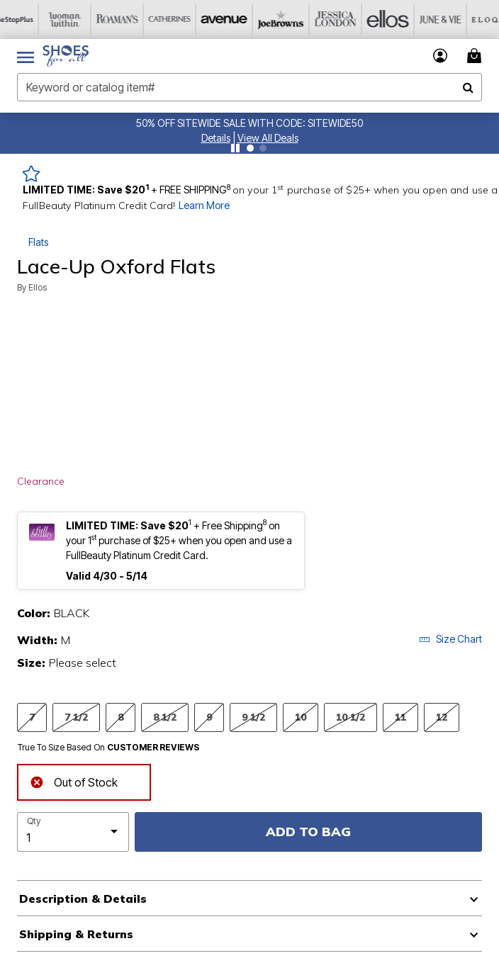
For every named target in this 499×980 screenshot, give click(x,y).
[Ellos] (393, 19)
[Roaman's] (131, 19)
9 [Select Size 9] (209, 717)
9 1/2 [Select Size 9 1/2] (253, 717)
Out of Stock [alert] (74, 781)
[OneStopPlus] (26, 19)
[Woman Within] (79, 19)
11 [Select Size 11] (400, 717)
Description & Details (83, 899)
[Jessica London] (341, 19)
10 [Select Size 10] (301, 717)
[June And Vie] (446, 19)
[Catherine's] (184, 19)
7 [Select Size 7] (32, 717)
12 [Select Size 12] (442, 717)
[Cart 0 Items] (476, 56)
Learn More (204, 205)
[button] (216, 138)
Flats (38, 242)
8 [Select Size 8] (120, 717)
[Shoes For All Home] (66, 56)
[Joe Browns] (288, 19)
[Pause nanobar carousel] (235, 148)
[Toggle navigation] (26, 56)
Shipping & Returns (76, 934)
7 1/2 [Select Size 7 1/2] (76, 717)
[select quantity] (73, 832)
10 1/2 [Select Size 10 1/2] (351, 717)
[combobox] (250, 87)
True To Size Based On (108, 748)
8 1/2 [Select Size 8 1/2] (165, 717)
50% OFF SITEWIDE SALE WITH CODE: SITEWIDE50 (250, 123)
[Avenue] (236, 19)
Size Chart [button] (450, 639)
